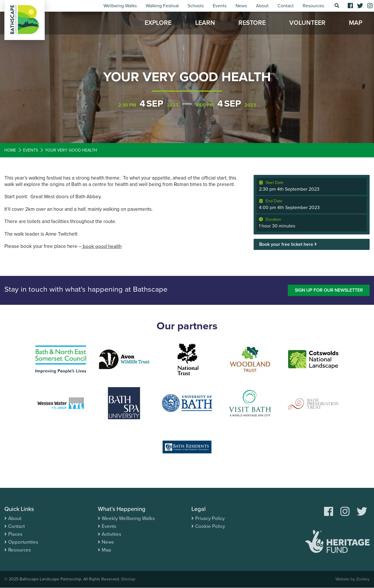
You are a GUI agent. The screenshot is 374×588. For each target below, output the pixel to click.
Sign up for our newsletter (328, 290)
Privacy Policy (210, 518)
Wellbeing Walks (120, 6)
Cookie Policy (210, 526)
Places (15, 534)
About (262, 6)
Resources (313, 6)
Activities (111, 534)
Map (356, 23)
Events (220, 6)
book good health (102, 246)
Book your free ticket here (288, 244)
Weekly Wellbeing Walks (128, 518)
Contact (286, 6)
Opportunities (23, 542)
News (241, 6)
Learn (205, 23)
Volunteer (307, 23)
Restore (252, 23)
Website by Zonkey (352, 579)
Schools (196, 6)
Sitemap (128, 579)
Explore (158, 23)
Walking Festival (162, 6)
